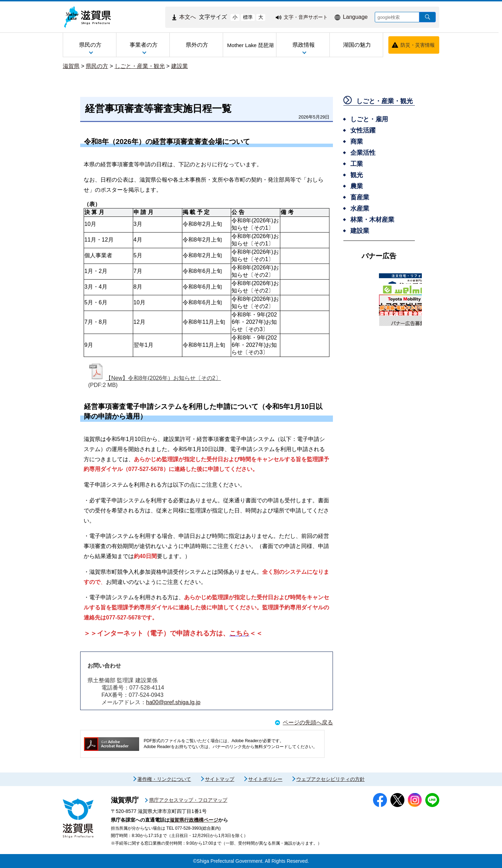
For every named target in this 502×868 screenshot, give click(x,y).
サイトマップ (220, 779)
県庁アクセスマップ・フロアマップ (188, 800)
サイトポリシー (265, 779)
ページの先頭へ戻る (308, 722)
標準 (248, 17)
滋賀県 (71, 66)
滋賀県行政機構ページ (194, 820)
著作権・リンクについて (164, 779)
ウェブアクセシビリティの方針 (330, 779)
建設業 (180, 66)
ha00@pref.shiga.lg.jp (173, 702)
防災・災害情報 (418, 45)
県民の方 (97, 66)
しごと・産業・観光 (140, 66)
